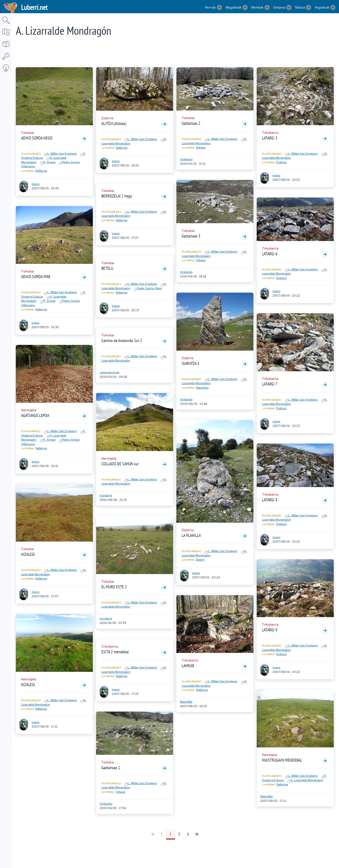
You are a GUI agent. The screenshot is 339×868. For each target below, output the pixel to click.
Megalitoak (234, 7)
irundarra (106, 496)
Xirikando (106, 804)
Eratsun (282, 162)
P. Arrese (49, 162)
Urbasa (120, 792)
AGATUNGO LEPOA (35, 415)
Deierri (200, 560)
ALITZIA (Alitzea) (114, 123)
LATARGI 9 (270, 630)
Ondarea (279, 7)
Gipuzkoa (202, 388)
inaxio (36, 184)
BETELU (107, 268)
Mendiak (257, 7)
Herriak (210, 7)
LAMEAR (188, 666)
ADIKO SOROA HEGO (37, 138)
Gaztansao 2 (191, 123)
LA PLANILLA (191, 535)
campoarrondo (110, 372)
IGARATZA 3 (190, 363)
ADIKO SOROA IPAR (36, 277)
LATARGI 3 (270, 138)
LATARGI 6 (270, 254)
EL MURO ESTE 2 (114, 587)
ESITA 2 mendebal (115, 652)
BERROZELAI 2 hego (117, 196)
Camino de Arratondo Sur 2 (122, 341)
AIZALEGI (28, 554)
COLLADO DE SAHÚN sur (120, 464)
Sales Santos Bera (150, 288)
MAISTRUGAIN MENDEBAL (282, 760)
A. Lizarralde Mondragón (307, 780)
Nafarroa (41, 171)
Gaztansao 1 (111, 768)
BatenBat (186, 702)
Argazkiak (322, 7)
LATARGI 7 (270, 384)
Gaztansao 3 (191, 236)
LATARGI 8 (270, 500)
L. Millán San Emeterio (62, 154)
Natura (300, 7)
